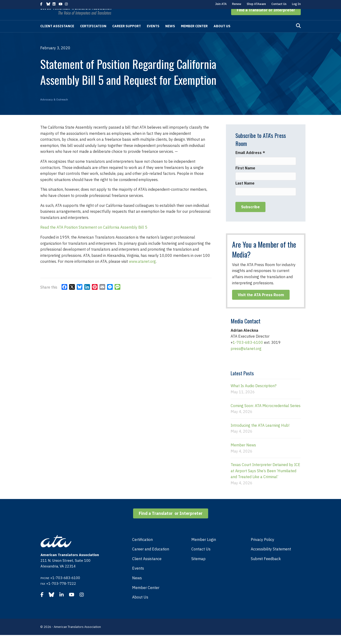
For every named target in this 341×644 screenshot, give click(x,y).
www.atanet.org (142, 270)
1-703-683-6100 (248, 351)
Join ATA (221, 4)
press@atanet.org (246, 358)
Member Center (194, 35)
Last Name (245, 192)
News (170, 35)
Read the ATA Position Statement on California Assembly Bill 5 (94, 236)
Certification (93, 35)
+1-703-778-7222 (61, 592)
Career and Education (151, 558)
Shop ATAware (256, 4)
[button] (266, 19)
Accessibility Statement (271, 558)
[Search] (298, 35)
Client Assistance (57, 35)
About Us (222, 35)
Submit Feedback (266, 568)
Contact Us (279, 4)
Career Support (127, 35)
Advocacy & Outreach (54, 108)
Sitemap (198, 568)
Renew (237, 4)
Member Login (204, 549)
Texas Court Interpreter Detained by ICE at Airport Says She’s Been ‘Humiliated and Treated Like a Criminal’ (265, 480)
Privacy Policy (262, 549)
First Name (245, 177)
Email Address (250, 162)
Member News (243, 454)
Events (153, 35)
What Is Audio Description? (254, 395)
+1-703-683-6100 (65, 587)
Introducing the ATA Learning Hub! (260, 434)
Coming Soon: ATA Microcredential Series (266, 415)
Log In (296, 4)
